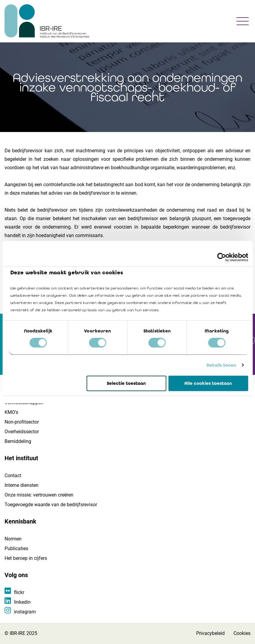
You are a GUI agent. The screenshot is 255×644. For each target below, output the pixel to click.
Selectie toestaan (126, 383)
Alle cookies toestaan (208, 383)
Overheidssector (22, 432)
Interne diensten (22, 485)
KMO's (11, 412)
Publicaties (16, 548)
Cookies (242, 633)
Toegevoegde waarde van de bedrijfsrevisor (51, 505)
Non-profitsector (22, 422)
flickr (19, 592)
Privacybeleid (210, 633)
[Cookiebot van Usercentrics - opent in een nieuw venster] (221, 257)
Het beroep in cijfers (26, 558)
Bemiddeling (18, 441)
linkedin (22, 602)
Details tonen (221, 365)
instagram (25, 612)
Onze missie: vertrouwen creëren (39, 495)
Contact (13, 476)
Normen (13, 539)
